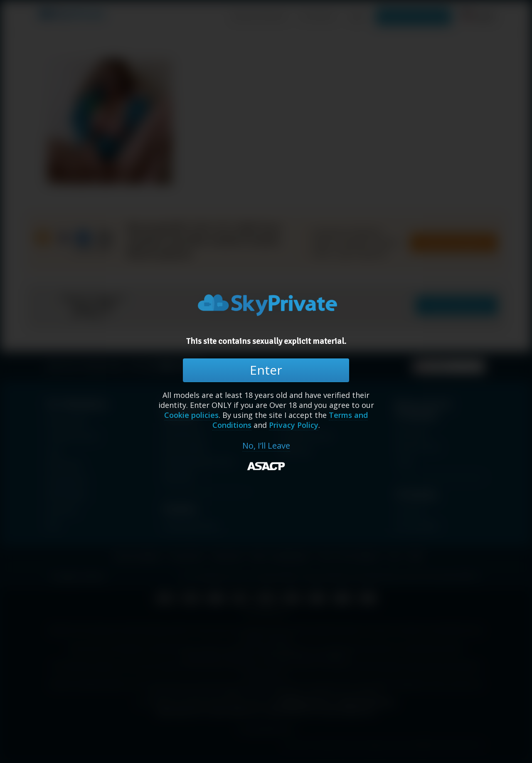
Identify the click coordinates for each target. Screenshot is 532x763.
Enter (266, 370)
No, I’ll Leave (266, 446)
